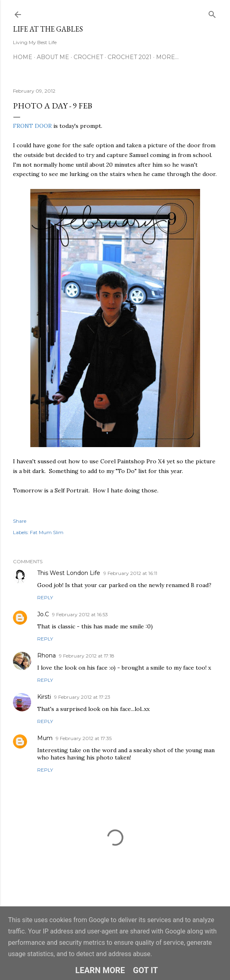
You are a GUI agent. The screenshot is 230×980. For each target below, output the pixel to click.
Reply (45, 597)
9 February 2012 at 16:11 (130, 573)
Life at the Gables (48, 29)
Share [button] (20, 521)
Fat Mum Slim (47, 532)
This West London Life (69, 573)
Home (23, 57)
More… (167, 57)
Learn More (100, 970)
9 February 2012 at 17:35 (84, 738)
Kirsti (44, 697)
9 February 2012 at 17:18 (87, 656)
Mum (45, 738)
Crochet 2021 (130, 57)
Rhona (46, 655)
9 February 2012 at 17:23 (82, 697)
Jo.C (43, 614)
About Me (53, 57)
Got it (146, 970)
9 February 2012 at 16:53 (80, 614)
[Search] (212, 13)
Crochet (88, 57)
